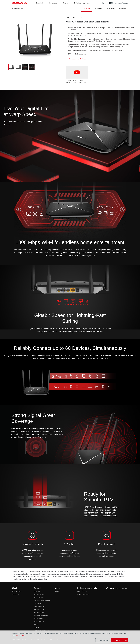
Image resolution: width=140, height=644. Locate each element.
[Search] (103, 3)
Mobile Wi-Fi (38, 618)
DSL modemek (39, 612)
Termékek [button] (40, 3)
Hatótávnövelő (39, 597)
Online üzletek (82, 591)
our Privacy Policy (18, 636)
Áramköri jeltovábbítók (42, 600)
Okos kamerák (39, 621)
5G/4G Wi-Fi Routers (41, 615)
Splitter (36, 628)
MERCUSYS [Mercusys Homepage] (19, 3)
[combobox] (75, 18)
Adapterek (37, 603)
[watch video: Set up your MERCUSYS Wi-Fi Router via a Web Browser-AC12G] (77, 72)
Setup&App (98, 9)
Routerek (15, 9)
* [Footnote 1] (13, 572)
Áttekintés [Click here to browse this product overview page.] (86, 9)
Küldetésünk (16, 591)
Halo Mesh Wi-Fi (39, 594)
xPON (36, 624)
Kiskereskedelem (83, 594)
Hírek (57, 591)
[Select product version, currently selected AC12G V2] (75, 18)
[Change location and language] (118, 3)
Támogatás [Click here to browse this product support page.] (123, 9)
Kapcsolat (15, 594)
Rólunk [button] (65, 3)
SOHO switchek (39, 606)
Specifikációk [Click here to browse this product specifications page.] (110, 9)
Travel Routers (39, 609)
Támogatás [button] (53, 3)
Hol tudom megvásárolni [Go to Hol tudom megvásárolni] (82, 3)
